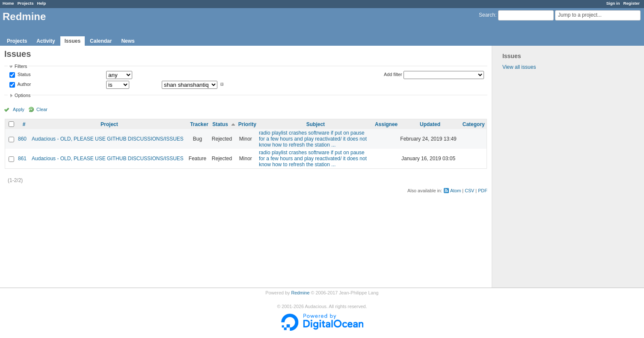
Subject (316, 124)
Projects (26, 3)
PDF (483, 191)
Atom (456, 191)
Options (22, 95)
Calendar (101, 41)
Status (24, 75)
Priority (247, 124)
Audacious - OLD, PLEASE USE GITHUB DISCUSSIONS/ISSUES (108, 139)
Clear (42, 109)
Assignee (386, 124)
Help (42, 3)
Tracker (199, 124)
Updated (430, 124)
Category (474, 124)
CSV (469, 191)
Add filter (393, 74)
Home (8, 3)
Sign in (613, 3)
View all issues (519, 67)
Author (24, 84)
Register (632, 3)
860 (22, 139)
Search (487, 15)
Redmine (300, 293)
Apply (19, 109)
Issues (73, 41)
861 (22, 159)
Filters (21, 66)
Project (109, 124)
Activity (46, 41)
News (128, 41)
